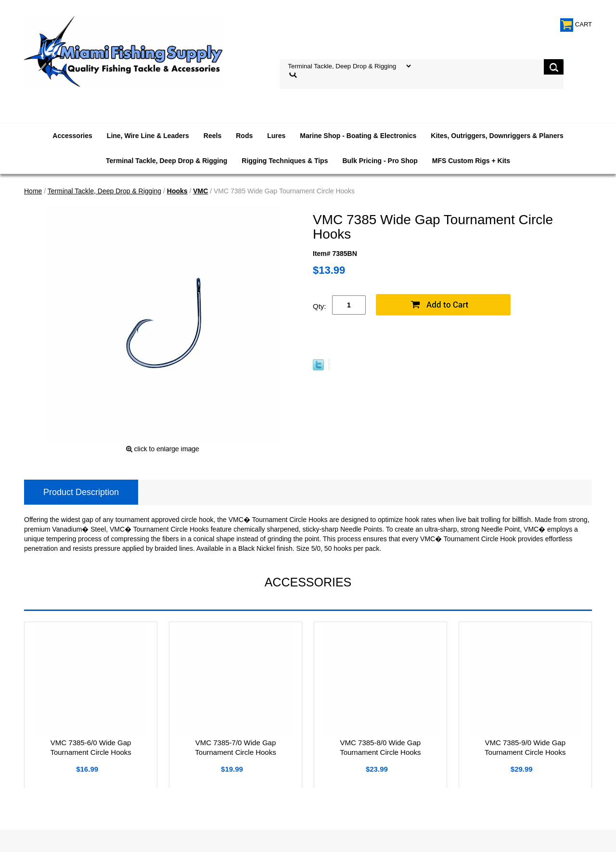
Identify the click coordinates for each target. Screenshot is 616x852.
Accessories (72, 136)
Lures (276, 136)
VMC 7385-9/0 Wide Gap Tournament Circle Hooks (525, 747)
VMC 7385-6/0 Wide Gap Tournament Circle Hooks (90, 747)
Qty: (320, 306)
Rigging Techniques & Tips (285, 161)
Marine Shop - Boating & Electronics (358, 136)
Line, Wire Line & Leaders (148, 136)
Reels (212, 136)
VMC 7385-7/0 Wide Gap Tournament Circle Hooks (235, 747)
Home (33, 191)
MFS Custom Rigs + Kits (471, 161)
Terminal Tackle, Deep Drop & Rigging (167, 161)
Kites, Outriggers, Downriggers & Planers (497, 136)
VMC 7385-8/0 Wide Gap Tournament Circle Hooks (380, 747)
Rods (244, 136)
